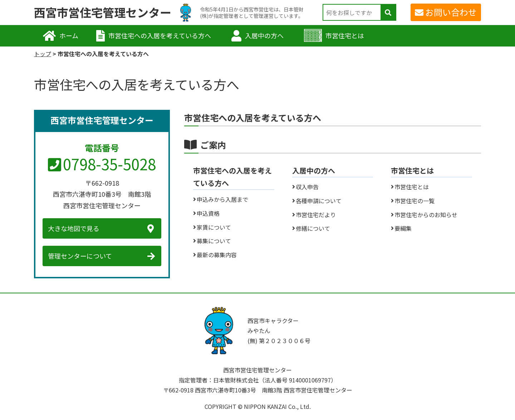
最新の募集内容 (217, 255)
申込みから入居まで (222, 199)
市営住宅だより (316, 215)
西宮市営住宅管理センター (103, 13)
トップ (43, 54)
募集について (214, 241)
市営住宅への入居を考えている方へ (160, 35)
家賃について (214, 227)
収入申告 (307, 187)
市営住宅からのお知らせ (426, 215)
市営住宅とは (345, 35)
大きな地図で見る (74, 228)
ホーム (69, 35)
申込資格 (208, 213)
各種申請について (319, 201)
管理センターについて (80, 256)
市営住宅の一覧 (415, 201)
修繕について (313, 228)
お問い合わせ (451, 12)
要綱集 (403, 228)
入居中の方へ (264, 35)
